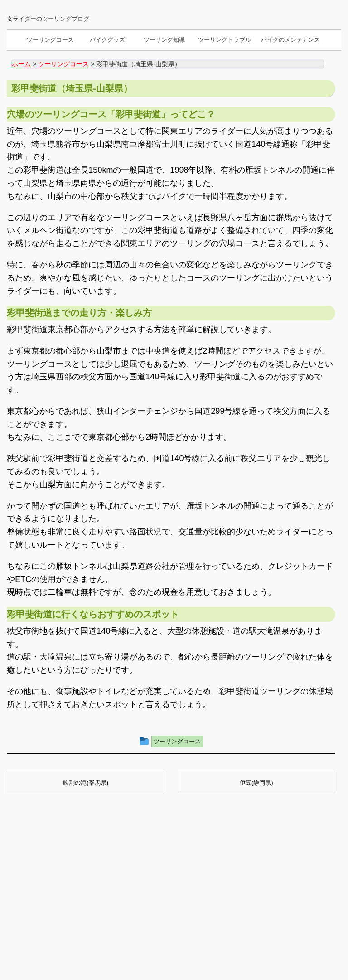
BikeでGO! (170, 944)
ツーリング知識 (164, 40)
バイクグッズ (107, 40)
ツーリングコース (50, 40)
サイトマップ (63, 926)
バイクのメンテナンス (290, 40)
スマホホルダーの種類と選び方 (169, 883)
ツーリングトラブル (225, 40)
